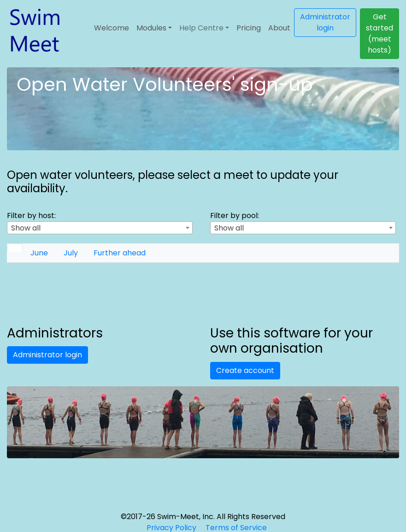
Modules (151, 28)
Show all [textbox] (26, 228)
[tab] (15, 248)
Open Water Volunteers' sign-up (165, 84)
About (279, 28)
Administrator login (325, 22)
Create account (245, 370)
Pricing (249, 28)
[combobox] (100, 228)
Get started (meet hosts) (380, 33)
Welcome (112, 28)
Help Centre (201, 28)
